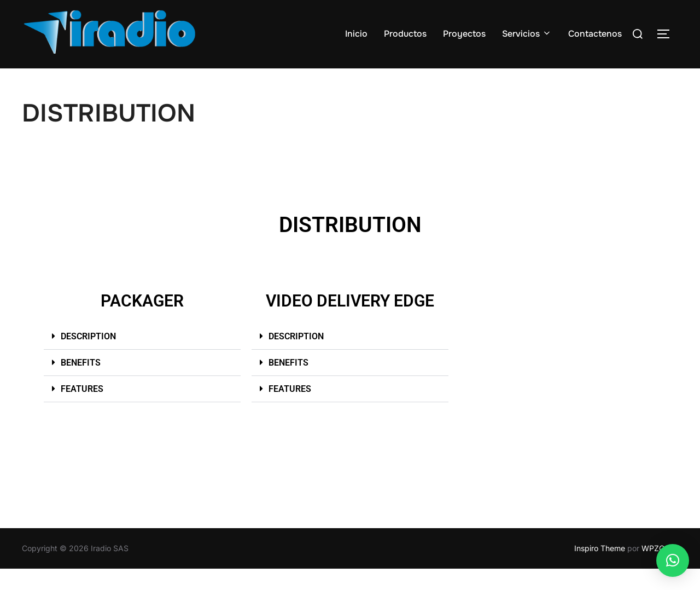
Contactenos (595, 34)
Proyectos (464, 34)
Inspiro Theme (600, 569)
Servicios (527, 34)
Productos (405, 34)
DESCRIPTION (88, 357)
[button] (142, 357)
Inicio (356, 34)
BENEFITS (81, 383)
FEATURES (82, 410)
